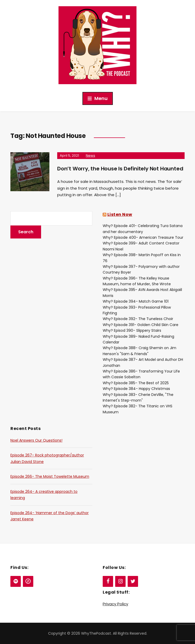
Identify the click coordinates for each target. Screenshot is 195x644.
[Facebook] (108, 581)
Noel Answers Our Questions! (36, 440)
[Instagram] (120, 581)
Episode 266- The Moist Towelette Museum (50, 476)
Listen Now (120, 214)
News (90, 155)
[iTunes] (28, 581)
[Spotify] (16, 581)
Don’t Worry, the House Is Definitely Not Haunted (120, 169)
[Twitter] (133, 581)
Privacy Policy (115, 604)
